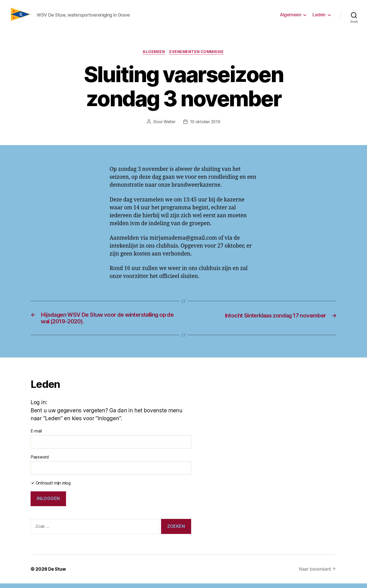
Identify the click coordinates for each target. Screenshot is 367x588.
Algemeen (290, 16)
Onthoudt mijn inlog (51, 488)
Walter (169, 125)
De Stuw (57, 574)
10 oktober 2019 (205, 125)
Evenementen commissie (198, 55)
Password (40, 462)
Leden (319, 16)
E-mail (36, 436)
